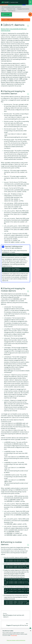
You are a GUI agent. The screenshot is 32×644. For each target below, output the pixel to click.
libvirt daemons (12, 11)
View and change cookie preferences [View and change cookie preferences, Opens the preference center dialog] (16, 640)
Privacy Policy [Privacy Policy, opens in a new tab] (14, 635)
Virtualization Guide (11, 9)
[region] (16, 636)
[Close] (30, 631)
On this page (6, 14)
